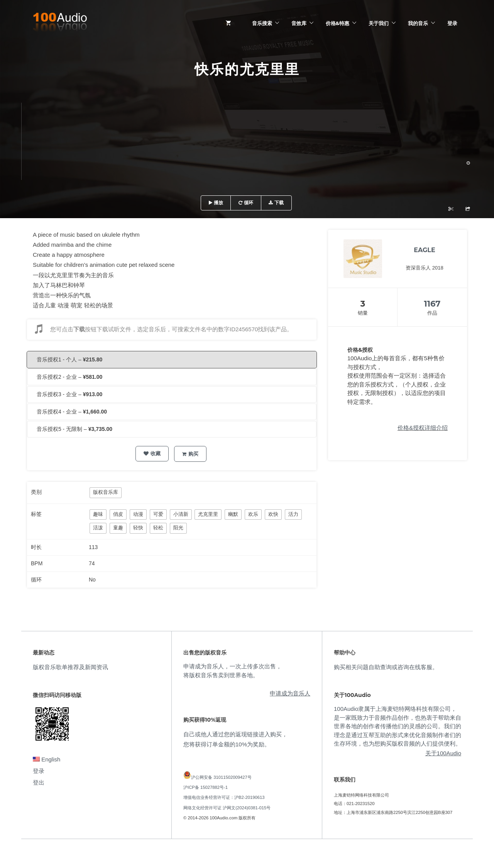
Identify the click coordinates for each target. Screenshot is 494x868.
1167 (432, 304)
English (47, 759)
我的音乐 (418, 23)
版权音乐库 (106, 492)
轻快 (138, 528)
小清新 (181, 514)
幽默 (233, 514)
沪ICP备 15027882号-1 (206, 787)
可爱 (158, 514)
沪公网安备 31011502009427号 (221, 777)
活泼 (98, 528)
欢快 (273, 514)
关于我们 (379, 23)
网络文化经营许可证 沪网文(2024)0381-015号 (227, 808)
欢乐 (253, 514)
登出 (39, 782)
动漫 (138, 514)
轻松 (158, 528)
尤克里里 (208, 514)
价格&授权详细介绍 (423, 428)
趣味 (98, 514)
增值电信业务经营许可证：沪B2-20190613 (224, 797)
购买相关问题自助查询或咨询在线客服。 (386, 667)
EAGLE (425, 250)
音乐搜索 (262, 23)
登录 (452, 23)
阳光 (178, 528)
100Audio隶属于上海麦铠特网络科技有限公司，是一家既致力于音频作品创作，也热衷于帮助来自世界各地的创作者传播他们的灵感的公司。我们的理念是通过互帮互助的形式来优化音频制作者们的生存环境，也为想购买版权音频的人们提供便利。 (398, 726)
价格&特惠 (338, 23)
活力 (293, 514)
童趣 (118, 528)
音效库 (299, 23)
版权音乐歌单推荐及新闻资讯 (70, 667)
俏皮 (118, 514)
